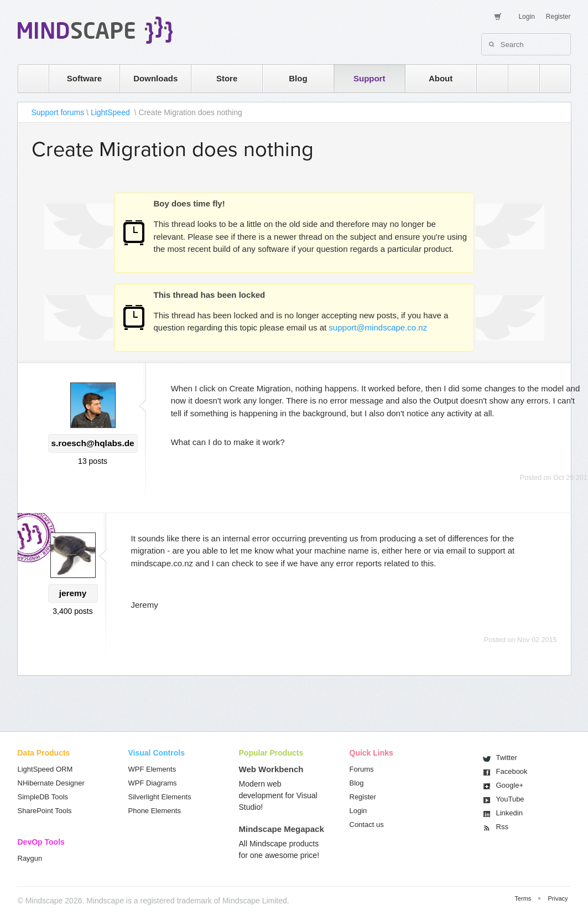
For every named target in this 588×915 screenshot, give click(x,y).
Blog (298, 78)
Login (526, 17)
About (441, 78)
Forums (362, 769)
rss (487, 78)
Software (84, 78)
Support (370, 78)
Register (558, 17)
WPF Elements (152, 769)
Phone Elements (155, 811)
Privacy (558, 898)
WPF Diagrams (153, 783)
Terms (523, 898)
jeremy (73, 593)
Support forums (58, 112)
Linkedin (509, 813)
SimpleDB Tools (43, 797)
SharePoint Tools (45, 811)
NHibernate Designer (51, 783)
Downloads (155, 78)
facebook (550, 78)
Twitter (507, 758)
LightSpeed (111, 112)
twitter (518, 78)
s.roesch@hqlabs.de (93, 443)
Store (227, 78)
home (28, 78)
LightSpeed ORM (45, 769)
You (510, 799)
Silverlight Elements (160, 797)
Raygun (30, 858)
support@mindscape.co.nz (378, 327)
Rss (502, 827)
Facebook (512, 771)
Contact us (367, 824)
